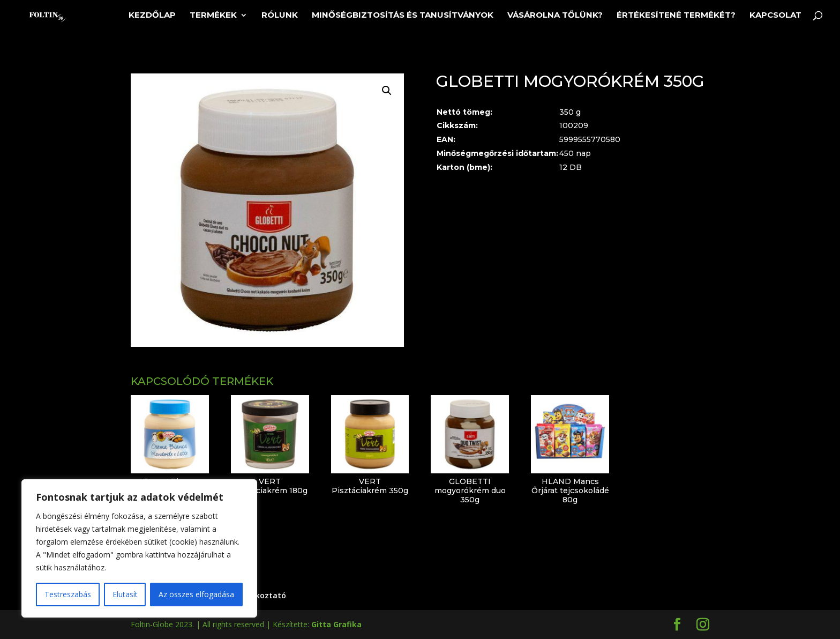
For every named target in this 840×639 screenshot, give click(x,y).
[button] (387, 91)
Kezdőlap (152, 16)
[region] (139, 548)
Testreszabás (68, 594)
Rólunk (280, 16)
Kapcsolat (775, 16)
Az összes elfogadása (196, 594)
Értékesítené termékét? (676, 16)
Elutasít (125, 594)
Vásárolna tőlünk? (555, 16)
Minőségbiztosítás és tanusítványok (403, 16)
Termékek (213, 16)
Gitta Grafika (336, 624)
